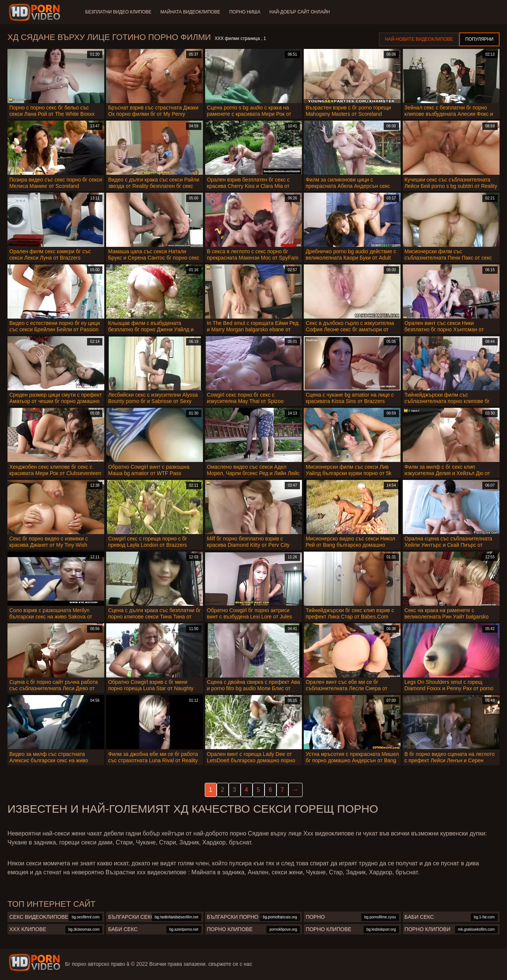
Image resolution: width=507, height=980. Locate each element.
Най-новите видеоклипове (419, 39)
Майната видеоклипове (190, 12)
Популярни (479, 39)
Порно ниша (245, 12)
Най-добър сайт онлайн (300, 12)
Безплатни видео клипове (118, 12)
